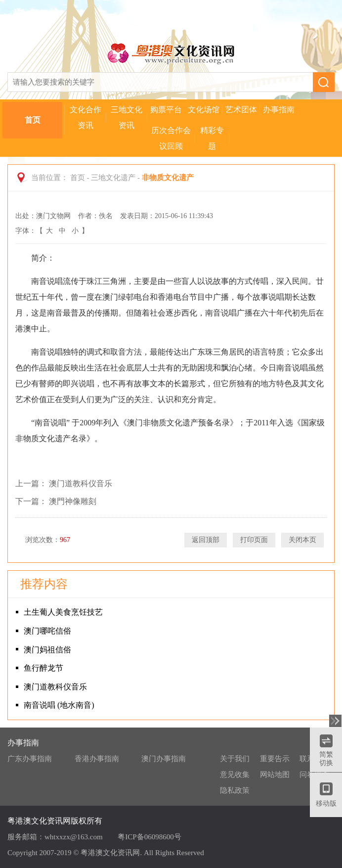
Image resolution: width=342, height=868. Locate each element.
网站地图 (275, 775)
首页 (33, 120)
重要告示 (275, 759)
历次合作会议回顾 (171, 138)
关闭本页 (302, 540)
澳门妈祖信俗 (47, 650)
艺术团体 (241, 110)
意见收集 (235, 775)
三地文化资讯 (127, 117)
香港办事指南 (97, 759)
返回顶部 (206, 540)
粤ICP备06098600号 (149, 837)
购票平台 (166, 110)
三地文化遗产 (113, 178)
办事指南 (279, 110)
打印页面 (254, 540)
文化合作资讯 (85, 117)
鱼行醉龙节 (43, 668)
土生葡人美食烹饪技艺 (63, 612)
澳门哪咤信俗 (47, 631)
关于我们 (235, 759)
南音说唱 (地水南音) (59, 705)
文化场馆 (204, 110)
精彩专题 (212, 138)
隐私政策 (235, 790)
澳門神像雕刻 (73, 501)
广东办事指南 (30, 759)
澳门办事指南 (164, 759)
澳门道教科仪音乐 (81, 483)
